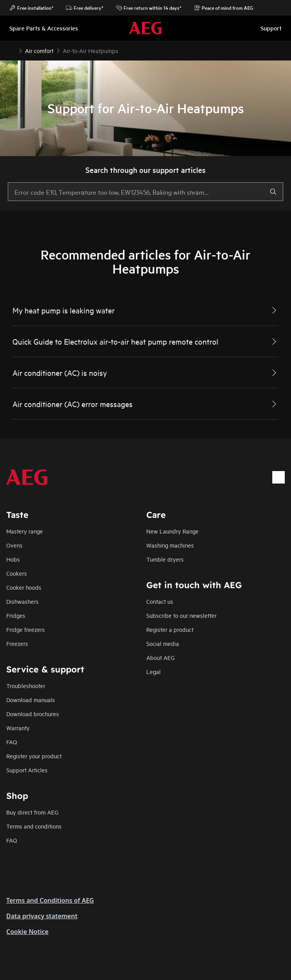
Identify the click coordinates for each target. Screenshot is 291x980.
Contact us (160, 601)
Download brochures (33, 714)
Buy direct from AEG (32, 812)
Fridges (16, 615)
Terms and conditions (34, 826)
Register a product (170, 629)
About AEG (161, 657)
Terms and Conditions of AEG (50, 900)
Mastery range (25, 531)
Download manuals (31, 700)
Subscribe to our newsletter (181, 615)
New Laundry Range (172, 531)
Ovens (14, 545)
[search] (273, 192)
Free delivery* (85, 8)
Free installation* (31, 8)
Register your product (34, 756)
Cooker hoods (24, 587)
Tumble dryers (165, 559)
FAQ (12, 742)
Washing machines (170, 545)
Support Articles (27, 770)
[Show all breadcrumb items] (12, 50)
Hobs (13, 559)
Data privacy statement (42, 916)
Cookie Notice (27, 932)
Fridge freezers (26, 629)
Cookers (17, 573)
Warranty (18, 728)
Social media (163, 643)
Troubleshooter (26, 686)
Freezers (17, 643)
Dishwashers (22, 601)
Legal (153, 671)
